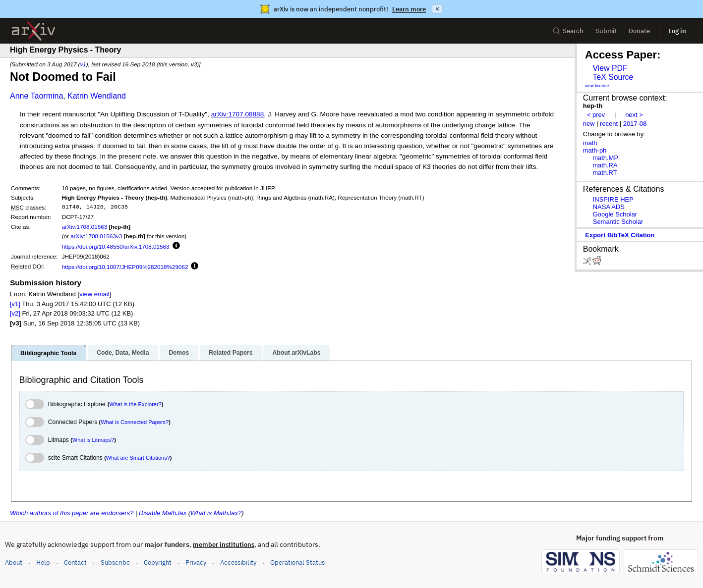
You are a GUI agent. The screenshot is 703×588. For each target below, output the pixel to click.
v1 (83, 64)
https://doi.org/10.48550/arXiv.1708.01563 (116, 246)
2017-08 (635, 124)
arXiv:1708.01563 (85, 227)
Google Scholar (615, 214)
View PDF (610, 68)
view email (94, 294)
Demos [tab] (179, 353)
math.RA (605, 165)
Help (43, 562)
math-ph (595, 150)
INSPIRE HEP (613, 199)
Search (568, 31)
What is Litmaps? (93, 440)
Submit (606, 31)
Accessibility (238, 562)
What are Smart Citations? (138, 458)
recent (609, 124)
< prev (596, 115)
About (14, 562)
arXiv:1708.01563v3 (96, 236)
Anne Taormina (36, 96)
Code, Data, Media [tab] (123, 353)
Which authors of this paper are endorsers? (72, 513)
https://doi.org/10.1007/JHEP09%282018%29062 (125, 267)
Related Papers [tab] (231, 353)
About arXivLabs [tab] (296, 353)
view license (597, 86)
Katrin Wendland (97, 96)
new (589, 124)
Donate (639, 31)
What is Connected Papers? (135, 422)
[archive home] (33, 31)
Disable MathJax (163, 513)
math (590, 143)
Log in (677, 31)
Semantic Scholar (618, 222)
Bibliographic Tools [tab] (48, 353)
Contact (75, 562)
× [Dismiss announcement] (437, 9)
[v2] (15, 313)
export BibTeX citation (620, 235)
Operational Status (297, 562)
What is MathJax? (216, 513)
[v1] (15, 304)
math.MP (605, 158)
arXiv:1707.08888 (238, 114)
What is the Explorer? (136, 404)
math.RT (605, 173)
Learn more (409, 9)
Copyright (158, 562)
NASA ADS (609, 207)
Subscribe (115, 562)
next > (634, 115)
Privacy (196, 562)
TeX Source (613, 77)
